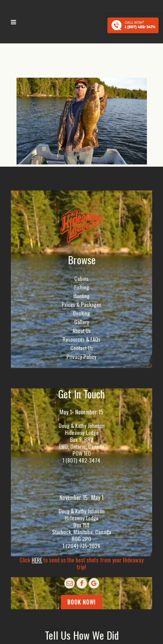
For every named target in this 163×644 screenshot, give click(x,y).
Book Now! (81, 602)
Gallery (82, 322)
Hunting (81, 296)
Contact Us (82, 348)
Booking (81, 313)
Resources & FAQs (81, 339)
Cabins (81, 278)
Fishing (82, 287)
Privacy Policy (81, 356)
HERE (37, 560)
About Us (82, 330)
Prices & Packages (81, 304)
